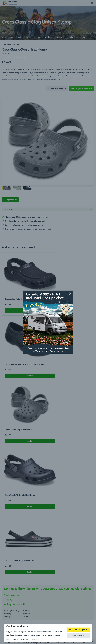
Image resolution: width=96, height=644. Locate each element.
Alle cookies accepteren (77, 630)
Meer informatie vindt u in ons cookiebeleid (22, 639)
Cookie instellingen (77, 636)
